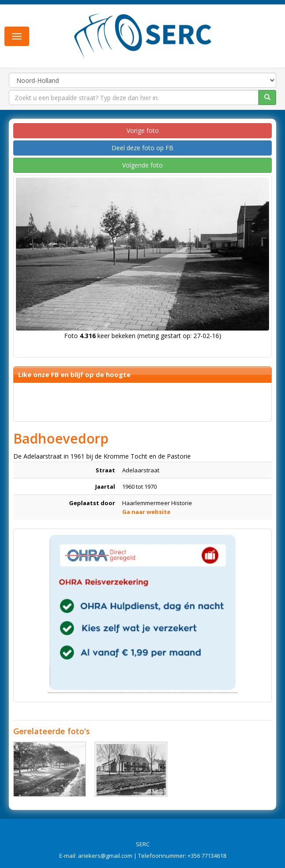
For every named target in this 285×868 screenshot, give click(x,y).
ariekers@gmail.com (105, 856)
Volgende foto (142, 165)
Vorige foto (143, 130)
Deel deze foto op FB (142, 148)
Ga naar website (146, 512)
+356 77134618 (207, 856)
